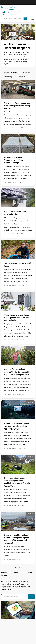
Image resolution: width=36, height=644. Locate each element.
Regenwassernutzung (10, 73)
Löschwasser (22, 77)
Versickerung (8, 77)
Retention (26, 73)
